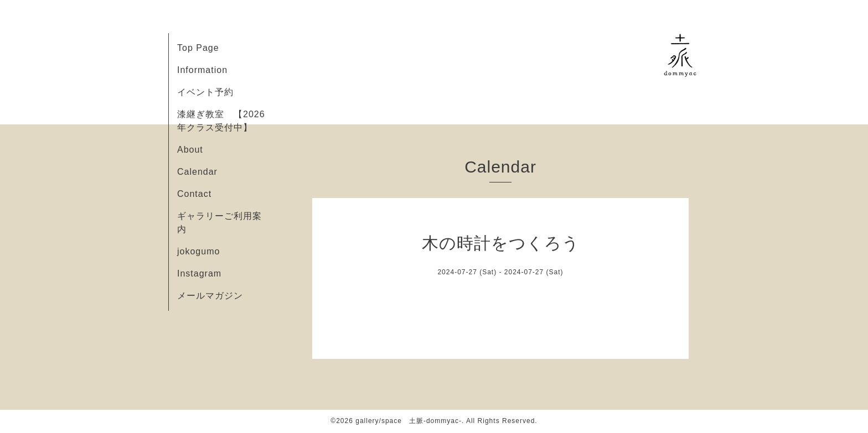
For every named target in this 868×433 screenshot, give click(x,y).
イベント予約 (205, 92)
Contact (194, 194)
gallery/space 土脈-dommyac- (409, 421)
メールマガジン (210, 296)
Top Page (198, 48)
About (190, 150)
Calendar (197, 172)
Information (202, 70)
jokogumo (198, 251)
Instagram (199, 273)
